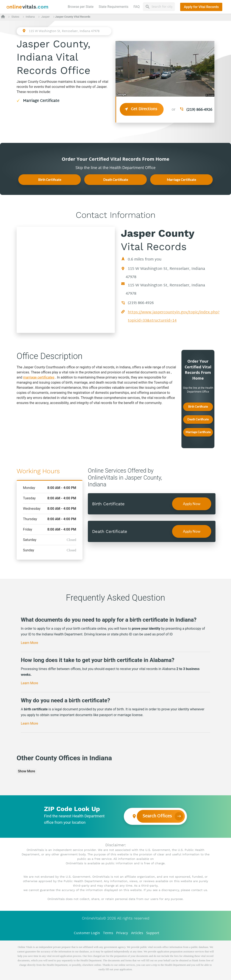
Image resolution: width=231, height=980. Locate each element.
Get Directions (142, 109)
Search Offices (157, 816)
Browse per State (82, 6)
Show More (26, 771)
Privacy (122, 933)
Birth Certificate (50, 180)
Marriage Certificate (41, 101)
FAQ (137, 7)
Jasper (46, 17)
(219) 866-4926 (199, 110)
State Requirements (114, 7)
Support (153, 933)
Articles (137, 933)
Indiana (30, 17)
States (15, 17)
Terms (108, 933)
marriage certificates (39, 377)
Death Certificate (116, 180)
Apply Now (192, 504)
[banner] (28, 7)
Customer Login (87, 933)
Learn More (29, 643)
